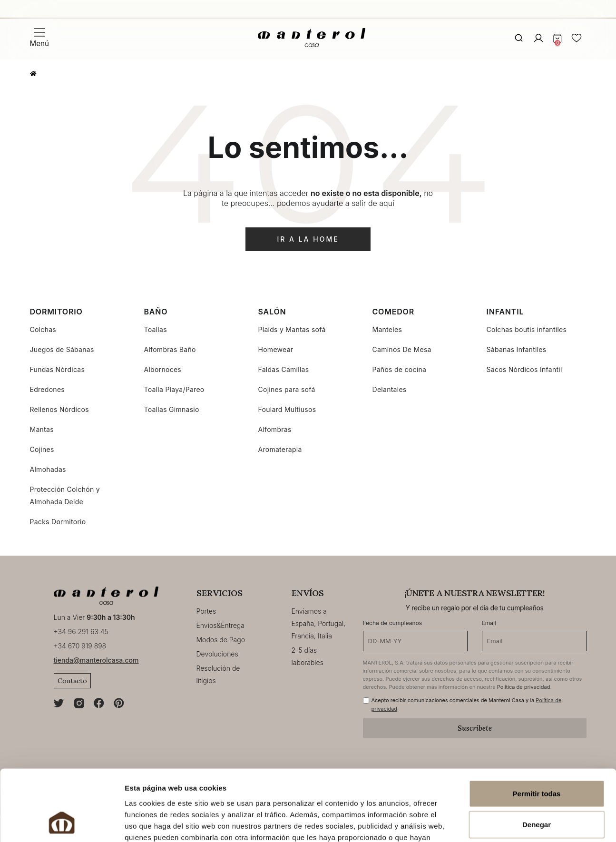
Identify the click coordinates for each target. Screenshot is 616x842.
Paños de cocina (400, 369)
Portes (206, 611)
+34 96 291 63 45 (81, 631)
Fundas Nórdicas (58, 369)
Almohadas (48, 469)
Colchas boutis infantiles (527, 329)
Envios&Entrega (220, 625)
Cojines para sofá (287, 389)
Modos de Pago (221, 640)
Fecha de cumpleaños (393, 623)
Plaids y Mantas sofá (292, 329)
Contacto (72, 681)
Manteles (387, 329)
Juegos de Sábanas (62, 349)
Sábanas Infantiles (517, 349)
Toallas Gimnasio (172, 409)
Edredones (48, 389)
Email (489, 623)
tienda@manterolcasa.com (96, 660)
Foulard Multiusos (287, 409)
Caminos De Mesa (402, 349)
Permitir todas (537, 729)
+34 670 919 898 (80, 646)
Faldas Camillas (284, 369)
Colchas (43, 329)
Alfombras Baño (170, 349)
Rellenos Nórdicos (59, 409)
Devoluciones (217, 654)
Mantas (42, 429)
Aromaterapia (280, 449)
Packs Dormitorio (58, 522)
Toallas (156, 329)
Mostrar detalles (515, 823)
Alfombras (275, 429)
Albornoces (163, 369)
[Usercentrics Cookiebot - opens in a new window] (62, 823)
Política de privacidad (524, 687)
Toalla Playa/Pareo (174, 389)
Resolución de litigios (218, 674)
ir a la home (308, 239)
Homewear (276, 349)
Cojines (42, 449)
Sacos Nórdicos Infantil (524, 369)
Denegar (537, 761)
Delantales (390, 389)
